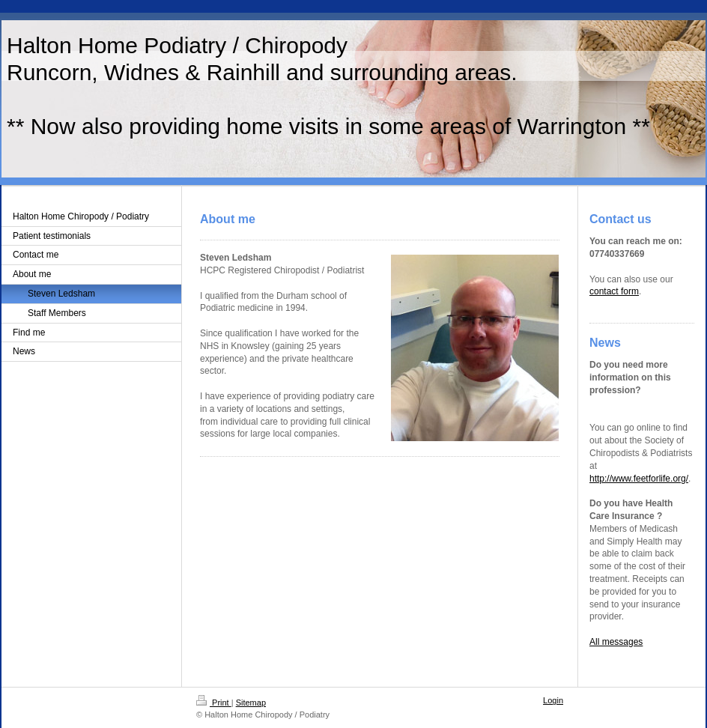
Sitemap (251, 703)
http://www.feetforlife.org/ (639, 479)
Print (214, 703)
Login (553, 700)
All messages (616, 642)
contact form (614, 291)
